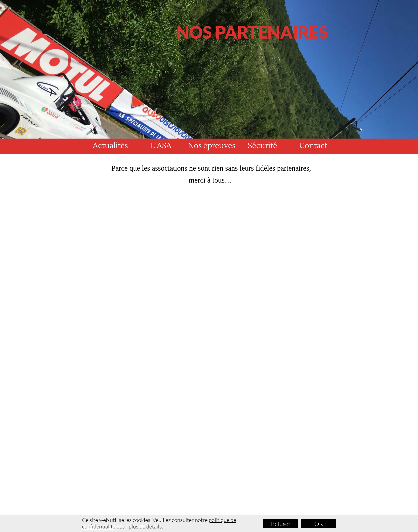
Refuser (281, 524)
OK (319, 524)
